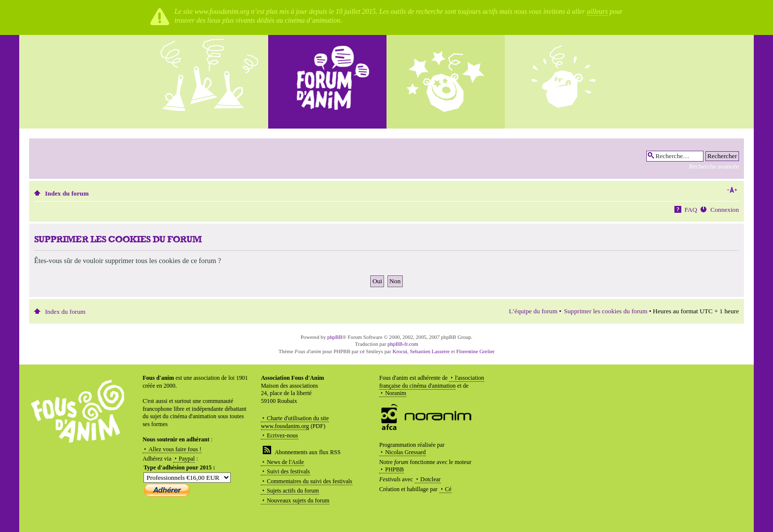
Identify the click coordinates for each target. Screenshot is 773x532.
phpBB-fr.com (403, 344)
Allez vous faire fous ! (175, 449)
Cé (448, 489)
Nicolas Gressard (405, 452)
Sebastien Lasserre (430, 351)
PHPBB (394, 469)
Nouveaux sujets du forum (298, 500)
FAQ (691, 210)
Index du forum (67, 193)
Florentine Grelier (475, 351)
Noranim (396, 393)
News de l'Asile (285, 462)
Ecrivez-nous (282, 435)
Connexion (725, 210)
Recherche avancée (714, 166)
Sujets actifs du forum (293, 491)
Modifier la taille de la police (732, 190)
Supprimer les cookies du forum (606, 311)
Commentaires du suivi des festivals (309, 481)
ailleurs (597, 12)
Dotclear (431, 479)
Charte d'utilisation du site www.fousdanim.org (295, 422)
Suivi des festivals (288, 471)
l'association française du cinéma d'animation (432, 382)
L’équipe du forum (533, 311)
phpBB (335, 337)
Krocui (400, 351)
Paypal (187, 459)
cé (362, 351)
